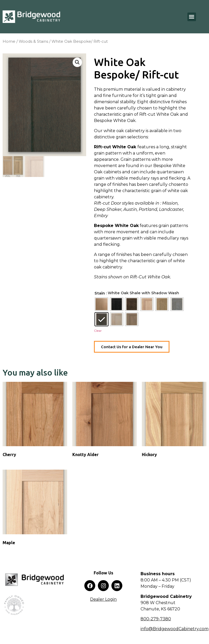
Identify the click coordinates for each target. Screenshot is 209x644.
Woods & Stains (33, 41)
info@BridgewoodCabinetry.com (175, 629)
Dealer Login (103, 599)
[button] (192, 17)
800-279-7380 (156, 619)
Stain (100, 293)
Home (9, 41)
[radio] (102, 304)
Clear (98, 331)
